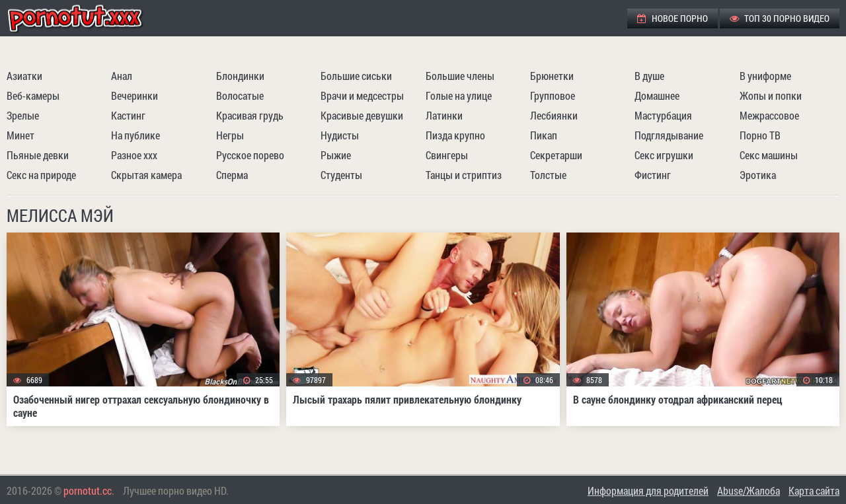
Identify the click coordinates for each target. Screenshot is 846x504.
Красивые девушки (362, 115)
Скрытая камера (146, 175)
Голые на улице (459, 95)
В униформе (765, 76)
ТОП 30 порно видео (780, 18)
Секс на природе (41, 175)
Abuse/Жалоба (749, 490)
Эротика (758, 175)
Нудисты (340, 135)
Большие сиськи (356, 76)
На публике (135, 135)
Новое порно (673, 18)
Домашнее (657, 95)
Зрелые (23, 115)
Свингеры (447, 155)
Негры (230, 135)
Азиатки (24, 76)
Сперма (232, 175)
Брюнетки (552, 76)
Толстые (548, 175)
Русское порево (250, 155)
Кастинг (128, 115)
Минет (20, 135)
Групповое (553, 95)
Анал (122, 76)
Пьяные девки (38, 155)
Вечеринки (135, 95)
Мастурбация (663, 115)
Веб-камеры (33, 95)
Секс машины (769, 155)
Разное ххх (134, 155)
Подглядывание (669, 135)
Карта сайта (814, 490)
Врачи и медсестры (362, 95)
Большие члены (460, 76)
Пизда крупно (455, 135)
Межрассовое (769, 115)
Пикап (544, 135)
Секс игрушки (664, 155)
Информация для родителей (648, 490)
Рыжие (336, 155)
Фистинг (653, 175)
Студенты (341, 175)
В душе (649, 76)
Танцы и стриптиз (464, 175)
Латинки (444, 115)
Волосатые (240, 95)
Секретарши (556, 155)
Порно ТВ (760, 135)
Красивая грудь (250, 115)
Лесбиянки (554, 115)
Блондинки (240, 76)
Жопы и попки (771, 95)
